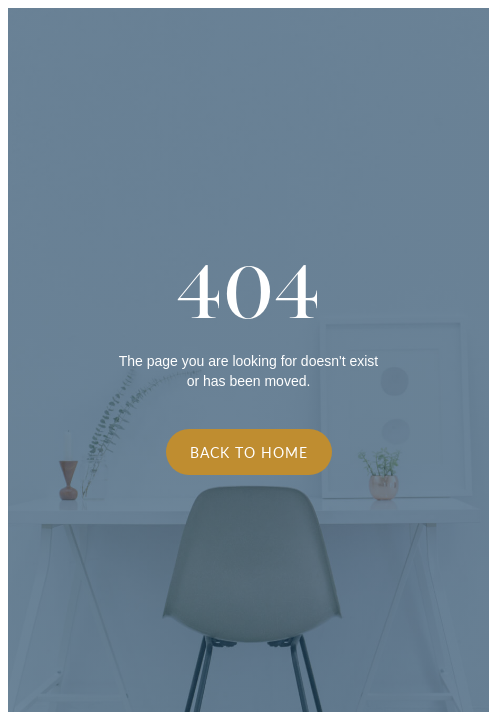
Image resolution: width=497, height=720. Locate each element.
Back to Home (249, 452)
